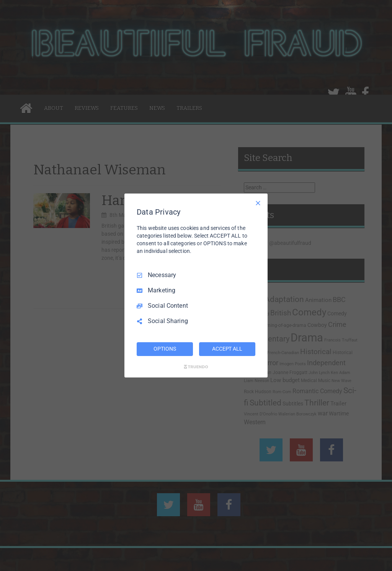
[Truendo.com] (196, 367)
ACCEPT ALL (227, 349)
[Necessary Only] (258, 203)
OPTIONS (165, 349)
